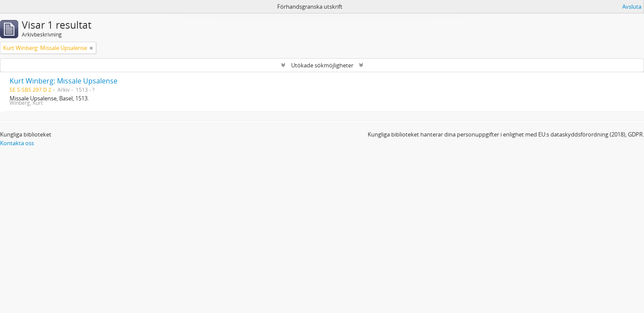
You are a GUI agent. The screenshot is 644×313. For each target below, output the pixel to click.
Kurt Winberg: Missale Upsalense (64, 81)
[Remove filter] (91, 48)
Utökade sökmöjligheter (322, 65)
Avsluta (632, 7)
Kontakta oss (17, 143)
